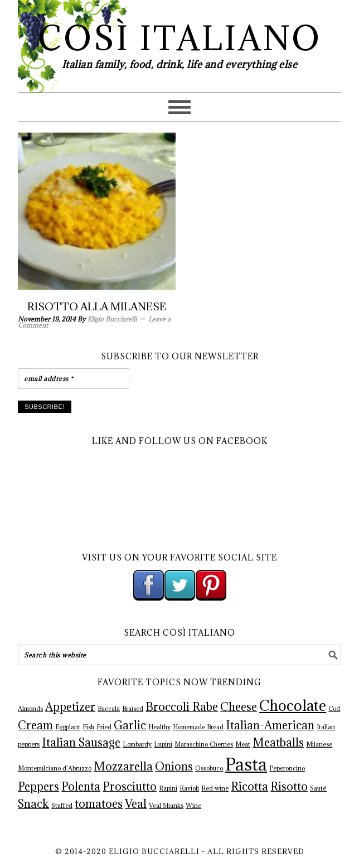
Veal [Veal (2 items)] (136, 804)
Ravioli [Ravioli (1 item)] (189, 788)
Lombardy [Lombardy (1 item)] (137, 744)
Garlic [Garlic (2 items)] (130, 725)
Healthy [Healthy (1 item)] (159, 727)
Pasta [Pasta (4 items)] (246, 764)
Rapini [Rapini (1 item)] (168, 788)
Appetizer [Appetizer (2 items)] (70, 707)
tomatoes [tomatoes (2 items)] (99, 804)
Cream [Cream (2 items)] (35, 725)
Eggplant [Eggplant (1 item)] (68, 727)
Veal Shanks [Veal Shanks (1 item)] (166, 806)
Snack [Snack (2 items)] (33, 804)
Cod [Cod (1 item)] (334, 709)
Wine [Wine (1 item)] (193, 806)
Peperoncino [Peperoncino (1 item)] (287, 768)
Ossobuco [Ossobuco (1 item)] (209, 768)
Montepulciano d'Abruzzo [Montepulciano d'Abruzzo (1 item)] (55, 768)
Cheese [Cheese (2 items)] (239, 707)
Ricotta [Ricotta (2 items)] (249, 787)
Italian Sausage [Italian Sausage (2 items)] (81, 743)
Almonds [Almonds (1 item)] (30, 709)
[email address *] (74, 379)
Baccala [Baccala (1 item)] (109, 709)
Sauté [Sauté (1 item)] (318, 788)
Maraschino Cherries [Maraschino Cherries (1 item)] (204, 744)
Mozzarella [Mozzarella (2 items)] (123, 767)
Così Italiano (180, 38)
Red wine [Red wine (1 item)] (215, 788)
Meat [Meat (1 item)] (243, 744)
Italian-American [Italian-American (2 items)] (270, 725)
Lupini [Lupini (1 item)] (163, 744)
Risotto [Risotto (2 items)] (289, 787)
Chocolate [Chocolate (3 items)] (293, 706)
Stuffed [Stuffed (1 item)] (62, 806)
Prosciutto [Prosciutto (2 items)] (130, 787)
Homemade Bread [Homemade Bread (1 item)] (198, 727)
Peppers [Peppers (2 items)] (38, 787)
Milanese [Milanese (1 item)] (319, 744)
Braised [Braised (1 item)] (133, 709)
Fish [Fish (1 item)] (88, 727)
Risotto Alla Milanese (97, 306)
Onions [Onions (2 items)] (174, 767)
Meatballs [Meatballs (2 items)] (278, 743)
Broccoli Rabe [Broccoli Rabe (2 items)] (182, 707)
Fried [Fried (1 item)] (104, 727)
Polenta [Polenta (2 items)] (81, 787)
